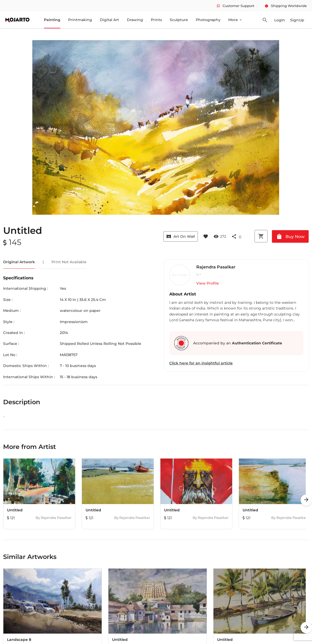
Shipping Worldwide (286, 6)
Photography (208, 20)
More (235, 20)
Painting (52, 20)
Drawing (135, 20)
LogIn (280, 20)
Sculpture (179, 20)
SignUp (297, 20)
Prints (156, 20)
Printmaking (80, 20)
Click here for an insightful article (201, 363)
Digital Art (109, 20)
